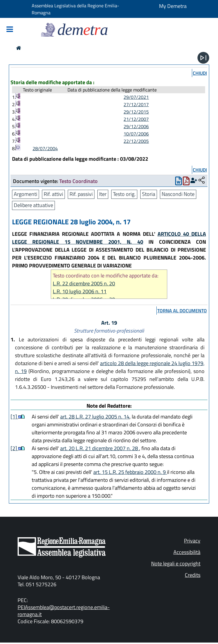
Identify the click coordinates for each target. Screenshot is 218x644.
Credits (193, 575)
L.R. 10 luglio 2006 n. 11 (80, 291)
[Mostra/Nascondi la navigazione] (10, 30)
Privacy (192, 541)
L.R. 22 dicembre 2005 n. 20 (84, 283)
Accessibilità (187, 552)
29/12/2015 (136, 112)
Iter (103, 194)
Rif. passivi (81, 194)
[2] (14, 448)
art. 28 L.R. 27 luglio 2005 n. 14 (95, 417)
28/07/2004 (45, 148)
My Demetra (173, 6)
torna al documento (182, 311)
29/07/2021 (136, 97)
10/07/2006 (136, 134)
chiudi (200, 73)
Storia (149, 194)
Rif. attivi (53, 194)
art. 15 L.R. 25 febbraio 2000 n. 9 (130, 472)
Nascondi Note (178, 194)
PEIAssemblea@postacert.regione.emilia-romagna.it (64, 611)
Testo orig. (124, 194)
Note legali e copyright (176, 563)
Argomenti (26, 194)
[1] (14, 417)
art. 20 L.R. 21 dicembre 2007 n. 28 (100, 448)
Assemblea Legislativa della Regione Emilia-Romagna (75, 9)
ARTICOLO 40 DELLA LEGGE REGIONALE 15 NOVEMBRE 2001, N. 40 (109, 238)
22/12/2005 (136, 141)
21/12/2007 (136, 119)
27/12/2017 (136, 104)
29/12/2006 (136, 126)
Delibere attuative (33, 205)
